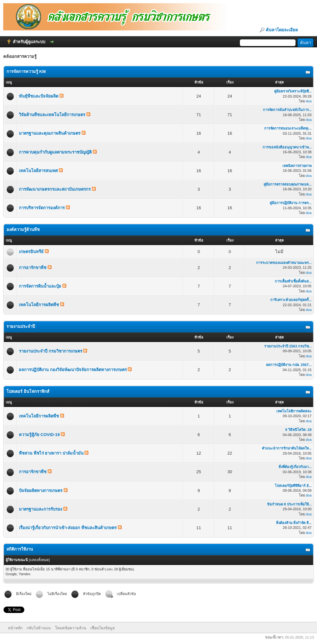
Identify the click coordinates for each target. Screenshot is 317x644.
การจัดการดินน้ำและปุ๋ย (40, 286)
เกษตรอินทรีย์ (31, 252)
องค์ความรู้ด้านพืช (23, 230)
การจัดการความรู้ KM (26, 72)
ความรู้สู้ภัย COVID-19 (39, 435)
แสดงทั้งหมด (39, 560)
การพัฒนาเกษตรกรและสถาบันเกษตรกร (55, 189)
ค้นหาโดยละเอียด (282, 30)
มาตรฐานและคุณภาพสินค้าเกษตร (50, 133)
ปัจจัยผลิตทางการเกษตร (41, 491)
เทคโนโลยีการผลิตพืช (39, 305)
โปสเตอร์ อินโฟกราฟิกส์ (28, 391)
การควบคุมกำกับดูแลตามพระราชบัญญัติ (55, 152)
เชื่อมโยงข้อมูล (102, 628)
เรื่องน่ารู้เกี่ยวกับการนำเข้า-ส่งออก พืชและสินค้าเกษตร (68, 528)
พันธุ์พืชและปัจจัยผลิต (39, 96)
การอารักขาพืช (33, 268)
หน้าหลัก (15, 628)
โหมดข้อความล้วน (71, 628)
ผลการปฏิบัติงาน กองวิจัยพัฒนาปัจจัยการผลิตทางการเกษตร (73, 370)
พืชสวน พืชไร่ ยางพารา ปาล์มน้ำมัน (51, 453)
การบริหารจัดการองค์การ (42, 208)
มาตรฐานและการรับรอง (41, 509)
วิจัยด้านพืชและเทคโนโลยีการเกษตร (52, 115)
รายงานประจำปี (21, 326)
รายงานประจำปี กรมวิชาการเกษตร (51, 351)
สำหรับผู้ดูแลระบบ (29, 42)
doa (309, 101)
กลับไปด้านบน (39, 628)
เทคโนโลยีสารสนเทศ (38, 171)
